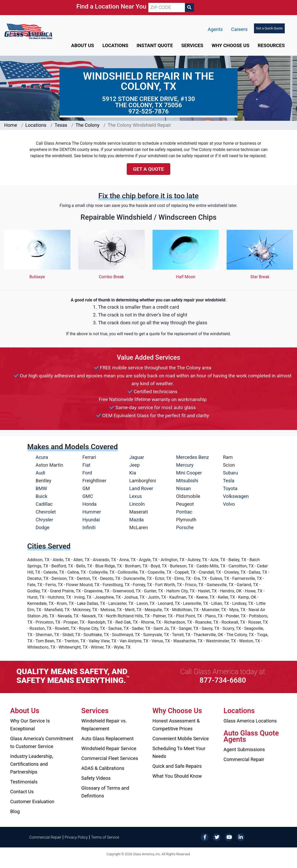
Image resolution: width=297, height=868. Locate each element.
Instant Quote (155, 45)
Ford (87, 473)
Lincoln (137, 504)
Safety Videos (96, 778)
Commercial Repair (244, 759)
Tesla (229, 481)
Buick (42, 496)
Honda (89, 504)
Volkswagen (236, 496)
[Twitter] (217, 837)
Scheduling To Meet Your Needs (179, 752)
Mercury (185, 465)
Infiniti (89, 527)
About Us (83, 45)
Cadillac (44, 504)
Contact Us (22, 792)
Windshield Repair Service (109, 748)
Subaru (231, 473)
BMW (41, 488)
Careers (239, 29)
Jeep (135, 465)
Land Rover (141, 488)
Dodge (43, 527)
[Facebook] (205, 837)
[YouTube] (229, 837)
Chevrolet (46, 512)
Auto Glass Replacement (108, 739)
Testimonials (24, 782)
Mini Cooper (189, 473)
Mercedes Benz (192, 457)
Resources (271, 45)
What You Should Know (177, 776)
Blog (15, 811)
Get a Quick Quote (269, 28)
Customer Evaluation (32, 802)
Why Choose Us (230, 45)
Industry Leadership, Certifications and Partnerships (32, 764)
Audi (41, 473)
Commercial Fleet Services (110, 758)
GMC (88, 496)
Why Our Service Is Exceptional (30, 725)
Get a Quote (148, 169)
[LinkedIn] (241, 837)
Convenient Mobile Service (181, 739)
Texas (61, 125)
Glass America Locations (250, 721)
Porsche (185, 527)
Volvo (229, 504)
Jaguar (137, 457)
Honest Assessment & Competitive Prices (176, 725)
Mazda (137, 520)
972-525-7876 (148, 111)
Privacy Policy (76, 837)
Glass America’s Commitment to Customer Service (42, 742)
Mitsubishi (187, 481)
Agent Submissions (244, 749)
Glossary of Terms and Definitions (105, 792)
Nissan (183, 488)
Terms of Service (105, 837)
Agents (215, 29)
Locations (115, 45)
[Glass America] (28, 31)
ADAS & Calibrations (103, 768)
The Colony (87, 125)
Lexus (136, 496)
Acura (42, 457)
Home (11, 125)
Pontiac (184, 512)
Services (192, 45)
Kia (133, 473)
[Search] (189, 8)
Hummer (92, 512)
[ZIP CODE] (167, 8)
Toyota (230, 488)
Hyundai (91, 520)
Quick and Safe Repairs (177, 766)
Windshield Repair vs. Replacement (104, 725)
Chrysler (44, 520)
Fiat (86, 465)
